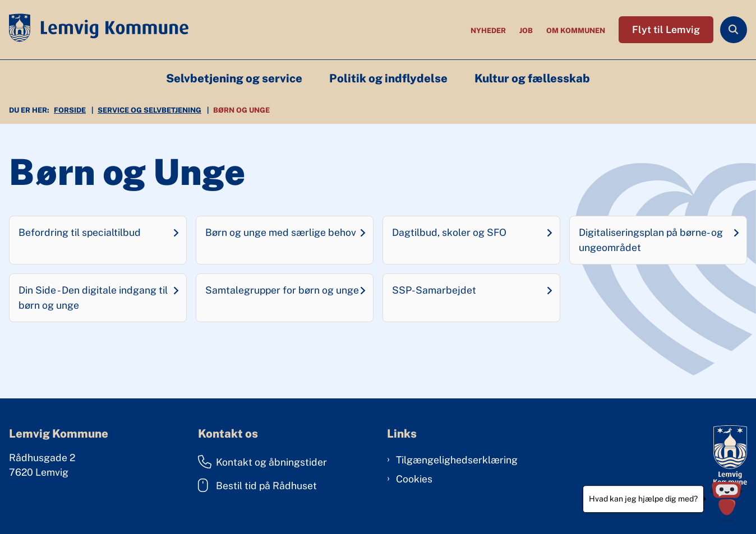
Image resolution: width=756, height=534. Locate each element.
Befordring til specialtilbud (80, 232)
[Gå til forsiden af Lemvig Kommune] (94, 30)
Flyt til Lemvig (666, 29)
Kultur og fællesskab (532, 78)
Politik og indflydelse (388, 78)
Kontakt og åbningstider (262, 462)
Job (526, 31)
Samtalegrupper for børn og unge (282, 290)
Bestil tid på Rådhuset (257, 485)
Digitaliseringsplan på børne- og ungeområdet (651, 240)
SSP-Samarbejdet (434, 290)
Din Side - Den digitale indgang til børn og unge (93, 297)
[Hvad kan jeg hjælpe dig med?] (727, 499)
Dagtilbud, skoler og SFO (449, 232)
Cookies (414, 479)
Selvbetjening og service (234, 78)
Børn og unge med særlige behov (281, 232)
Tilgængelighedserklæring (457, 460)
